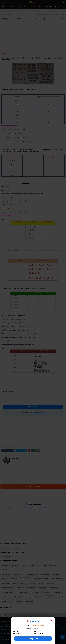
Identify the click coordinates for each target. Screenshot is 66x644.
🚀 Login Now (33, 639)
